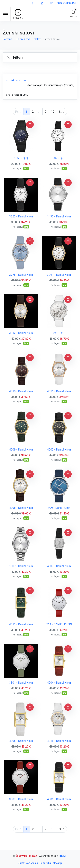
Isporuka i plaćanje (51, 863)
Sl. (62, 112)
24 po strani (16, 80)
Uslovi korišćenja (28, 863)
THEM (62, 856)
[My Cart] (73, 14)
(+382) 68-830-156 (63, 3)
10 (53, 112)
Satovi (38, 39)
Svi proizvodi (23, 39)
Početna (7, 39)
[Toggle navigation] (5, 14)
